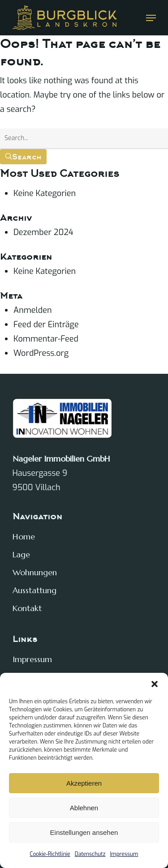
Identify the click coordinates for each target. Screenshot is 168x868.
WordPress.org (41, 353)
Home (24, 537)
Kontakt (27, 608)
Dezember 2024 (43, 232)
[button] (155, 684)
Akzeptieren (84, 783)
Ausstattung (34, 590)
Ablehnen (84, 808)
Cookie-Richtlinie (50, 854)
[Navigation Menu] (151, 18)
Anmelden (32, 310)
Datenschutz (90, 854)
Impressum (124, 854)
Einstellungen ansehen (84, 832)
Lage (21, 554)
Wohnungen (35, 572)
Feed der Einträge (46, 325)
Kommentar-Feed (46, 339)
